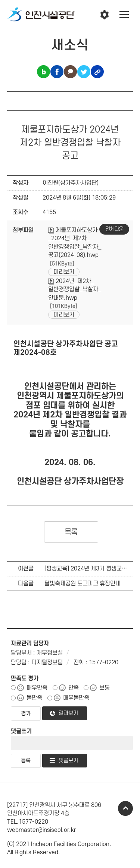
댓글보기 (68, 761)
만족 (74, 688)
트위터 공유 (84, 72)
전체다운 (114, 229)
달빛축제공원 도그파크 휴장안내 (83, 584)
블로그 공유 (43, 72)
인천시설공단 (41, 15)
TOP (125, 808)
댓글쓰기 (21, 731)
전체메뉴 (124, 15)
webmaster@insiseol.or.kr (42, 830)
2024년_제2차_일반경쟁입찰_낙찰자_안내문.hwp (75, 290)
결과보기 (68, 713)
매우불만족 (76, 698)
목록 (71, 532)
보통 (105, 688)
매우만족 (37, 688)
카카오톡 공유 (70, 72)
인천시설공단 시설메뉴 (105, 15)
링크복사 (97, 72)
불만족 (34, 698)
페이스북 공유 (57, 72)
